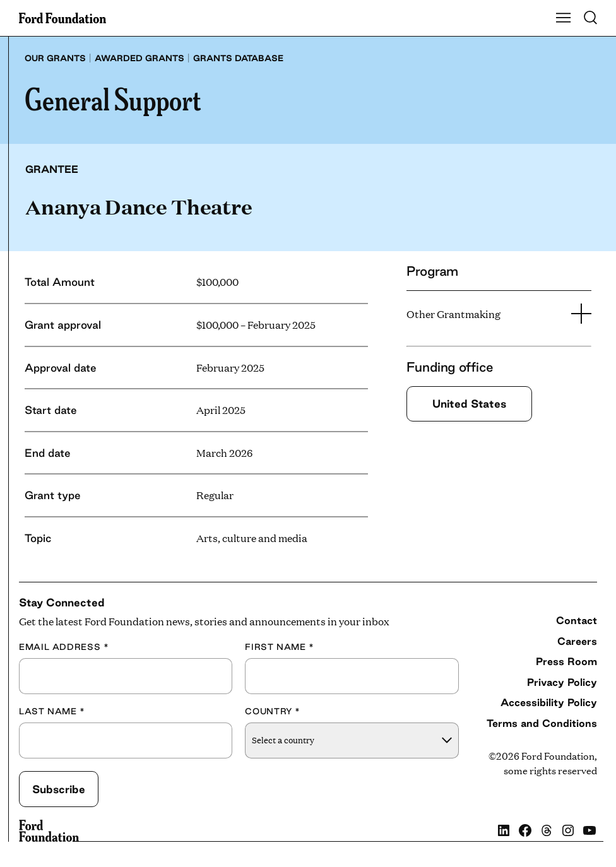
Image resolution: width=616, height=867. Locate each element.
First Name (280, 647)
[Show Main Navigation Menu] (564, 18)
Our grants (55, 58)
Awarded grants (139, 58)
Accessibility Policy (549, 702)
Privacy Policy (562, 682)
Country (273, 711)
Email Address (64, 647)
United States (469, 404)
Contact (577, 620)
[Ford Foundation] (49, 831)
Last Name (52, 711)
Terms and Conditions (542, 723)
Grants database (238, 58)
